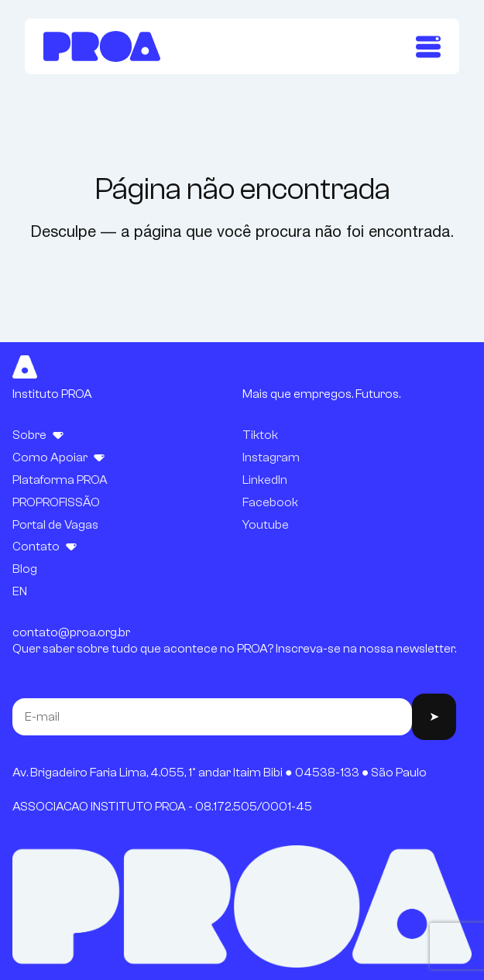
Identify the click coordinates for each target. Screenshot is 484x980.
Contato (36, 547)
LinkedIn (265, 480)
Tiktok (260, 435)
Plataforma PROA (60, 480)
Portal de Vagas (55, 525)
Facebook (270, 502)
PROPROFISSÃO (56, 502)
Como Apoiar (50, 457)
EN (20, 591)
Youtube (266, 525)
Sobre (29, 435)
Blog (25, 569)
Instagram (271, 457)
